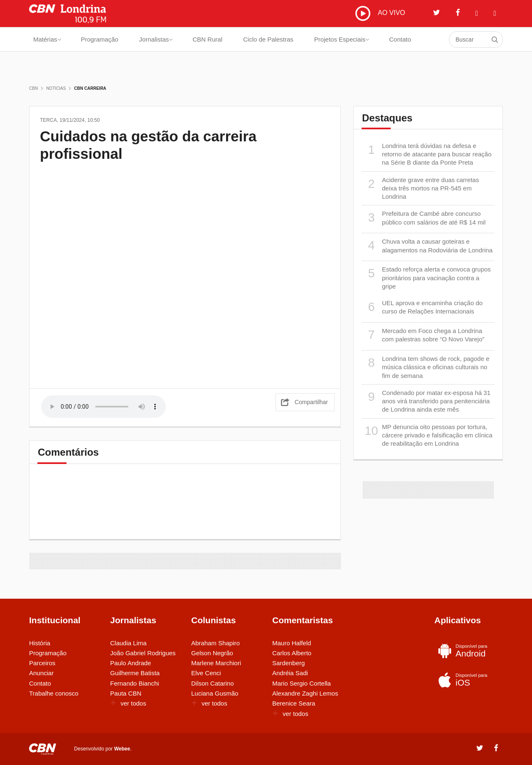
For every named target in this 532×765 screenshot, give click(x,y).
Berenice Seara (294, 703)
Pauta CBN (126, 693)
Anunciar (41, 673)
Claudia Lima (128, 643)
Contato (400, 39)
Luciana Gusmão (215, 693)
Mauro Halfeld (292, 643)
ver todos (128, 703)
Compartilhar (311, 402)
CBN (33, 88)
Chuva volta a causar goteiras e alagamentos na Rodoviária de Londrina (427, 246)
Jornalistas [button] (156, 39)
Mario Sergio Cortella (302, 683)
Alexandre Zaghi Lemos (305, 693)
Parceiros (42, 663)
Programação (100, 39)
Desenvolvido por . (103, 749)
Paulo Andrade (131, 663)
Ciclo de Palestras (268, 39)
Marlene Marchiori (216, 663)
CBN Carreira (90, 88)
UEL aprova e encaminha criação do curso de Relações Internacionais (422, 307)
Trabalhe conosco (54, 693)
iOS (467, 680)
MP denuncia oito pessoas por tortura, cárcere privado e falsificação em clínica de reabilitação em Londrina (427, 435)
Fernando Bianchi (135, 683)
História (40, 643)
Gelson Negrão (212, 653)
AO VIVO (380, 13)
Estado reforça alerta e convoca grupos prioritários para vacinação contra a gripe (426, 278)
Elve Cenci (206, 673)
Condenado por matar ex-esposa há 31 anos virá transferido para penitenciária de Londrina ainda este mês (426, 401)
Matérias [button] (47, 39)
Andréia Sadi (290, 673)
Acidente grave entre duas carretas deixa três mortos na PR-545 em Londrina (420, 188)
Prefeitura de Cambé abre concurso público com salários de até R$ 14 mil (424, 218)
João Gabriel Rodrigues (143, 653)
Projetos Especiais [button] (342, 39)
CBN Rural (207, 39)
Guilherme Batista (135, 673)
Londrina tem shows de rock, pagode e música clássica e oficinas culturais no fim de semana (426, 367)
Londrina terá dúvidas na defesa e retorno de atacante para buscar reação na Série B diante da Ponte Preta (427, 154)
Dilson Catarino (213, 683)
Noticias (56, 88)
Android (467, 651)
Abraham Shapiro (216, 643)
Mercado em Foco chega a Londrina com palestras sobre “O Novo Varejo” (423, 335)
